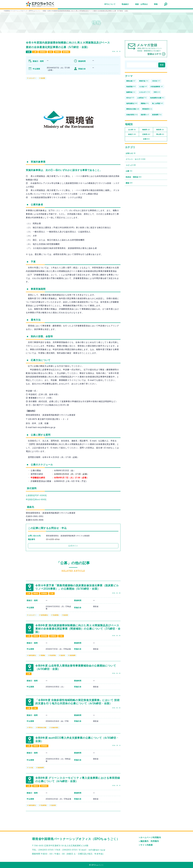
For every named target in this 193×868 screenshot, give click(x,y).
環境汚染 (144, 81)
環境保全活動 (42, 728)
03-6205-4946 (53, 539)
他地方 (132, 134)
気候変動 (56, 615)
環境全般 (131, 81)
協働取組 (131, 92)
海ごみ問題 (158, 103)
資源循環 (73, 655)
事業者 (57, 52)
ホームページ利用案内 (151, 837)
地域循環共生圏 (157, 98)
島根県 (146, 130)
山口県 (132, 130)
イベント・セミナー (136, 159)
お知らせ (131, 153)
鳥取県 (160, 130)
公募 (35, 52)
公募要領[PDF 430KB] (36, 495)
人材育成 (142, 98)
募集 (129, 183)
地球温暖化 (44, 615)
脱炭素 (43, 78)
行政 (50, 52)
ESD (157, 92)
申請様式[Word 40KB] (36, 500)
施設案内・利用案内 (150, 841)
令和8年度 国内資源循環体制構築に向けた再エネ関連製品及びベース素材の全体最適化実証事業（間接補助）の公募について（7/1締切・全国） (78, 629)
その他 (31, 768)
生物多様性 (55, 728)
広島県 (146, 134)
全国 (29, 52)
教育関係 (66, 52)
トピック (131, 165)
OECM (156, 81)
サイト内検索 (147, 845)
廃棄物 (43, 655)
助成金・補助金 (134, 177)
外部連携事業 (157, 87)
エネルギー (32, 78)
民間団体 (43, 52)
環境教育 (147, 109)
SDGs (31, 728)
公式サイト (73, 546)
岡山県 (160, 134)
